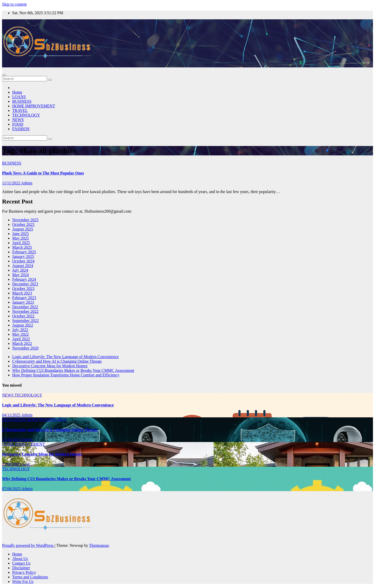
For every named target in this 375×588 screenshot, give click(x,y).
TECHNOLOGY (26, 115)
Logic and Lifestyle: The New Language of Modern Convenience (65, 357)
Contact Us (21, 563)
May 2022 (20, 334)
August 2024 (23, 266)
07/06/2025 (12, 489)
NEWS (18, 120)
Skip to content (14, 4)
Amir (26, 464)
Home (17, 92)
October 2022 (23, 316)
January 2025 (23, 256)
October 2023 (23, 289)
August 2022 (23, 325)
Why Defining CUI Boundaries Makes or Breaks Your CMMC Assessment (73, 370)
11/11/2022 (12, 183)
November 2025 (25, 220)
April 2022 (21, 339)
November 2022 (25, 311)
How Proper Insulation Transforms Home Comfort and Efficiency (66, 375)
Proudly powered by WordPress (28, 545)
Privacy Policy (24, 572)
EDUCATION (14, 420)
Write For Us (23, 582)
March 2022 (22, 343)
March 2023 (22, 293)
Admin (27, 183)
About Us (20, 559)
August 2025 (23, 229)
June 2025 (20, 234)
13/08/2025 (12, 464)
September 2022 (25, 321)
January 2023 (23, 302)
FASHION (21, 129)
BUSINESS (22, 101)
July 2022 (20, 330)
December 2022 (25, 307)
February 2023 (24, 298)
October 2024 (23, 261)
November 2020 (25, 348)
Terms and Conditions (30, 577)
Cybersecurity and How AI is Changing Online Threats (57, 361)
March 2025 (22, 247)
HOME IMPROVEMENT (34, 106)
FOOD (18, 124)
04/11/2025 (12, 415)
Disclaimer (21, 568)
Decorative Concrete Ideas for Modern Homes (50, 366)
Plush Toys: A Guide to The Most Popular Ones (43, 173)
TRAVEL (20, 111)
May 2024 (20, 275)
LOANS (19, 97)
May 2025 (20, 238)
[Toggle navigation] (4, 75)
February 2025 (24, 252)
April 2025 (21, 243)
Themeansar (99, 545)
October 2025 (23, 224)
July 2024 (20, 270)
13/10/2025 (12, 440)
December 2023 (25, 284)
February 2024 (24, 279)
